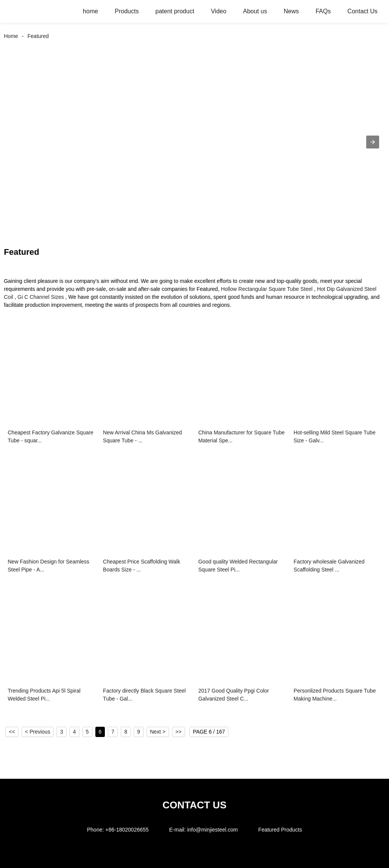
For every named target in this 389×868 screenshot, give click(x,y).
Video (219, 11)
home (90, 11)
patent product (175, 11)
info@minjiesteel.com (213, 830)
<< (12, 732)
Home (11, 36)
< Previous (38, 732)
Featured (38, 36)
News (291, 11)
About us (255, 11)
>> (179, 732)
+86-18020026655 (127, 830)
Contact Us (363, 11)
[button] (373, 142)
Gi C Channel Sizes (41, 297)
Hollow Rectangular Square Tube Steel (266, 289)
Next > (158, 732)
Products (127, 11)
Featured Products (280, 830)
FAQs (323, 11)
